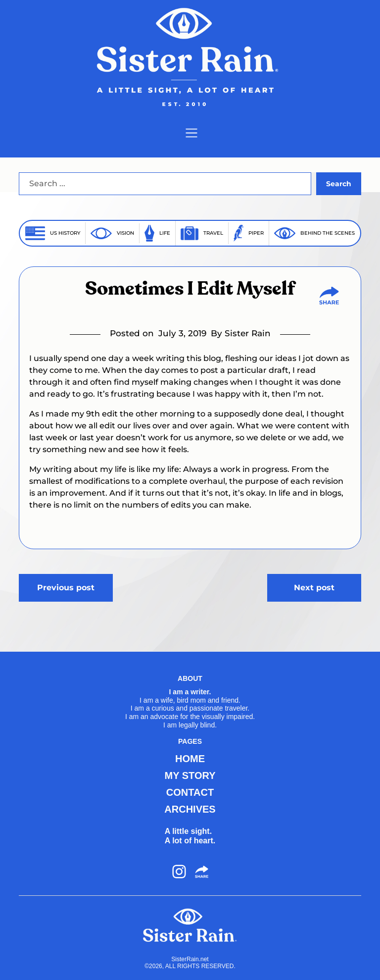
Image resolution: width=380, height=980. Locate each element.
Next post (314, 588)
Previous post (66, 588)
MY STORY (190, 775)
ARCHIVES (190, 809)
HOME (190, 759)
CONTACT (190, 792)
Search (339, 184)
